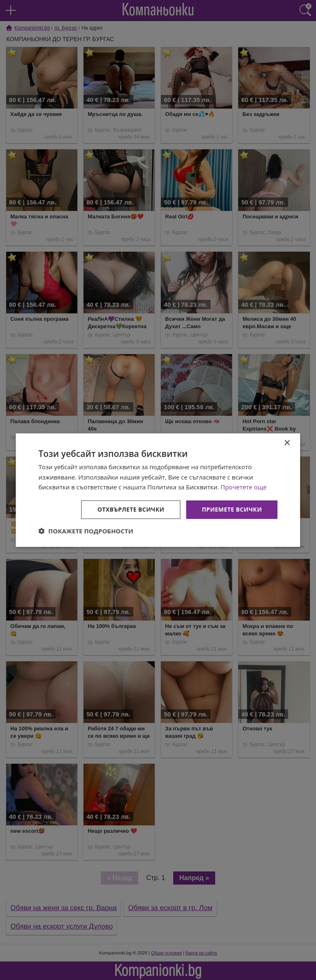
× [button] (287, 443)
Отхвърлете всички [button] (131, 509)
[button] (86, 531)
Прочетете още (244, 487)
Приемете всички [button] (232, 509)
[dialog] (158, 490)
